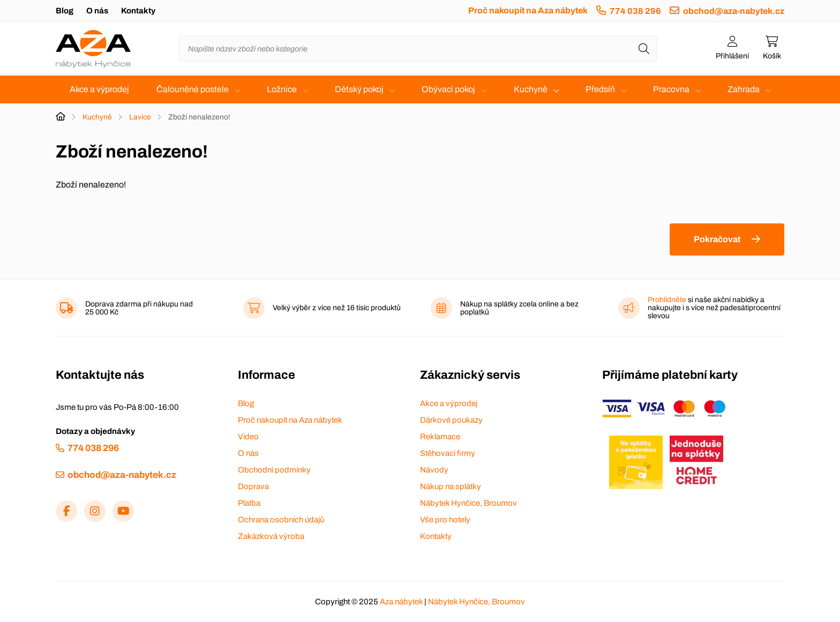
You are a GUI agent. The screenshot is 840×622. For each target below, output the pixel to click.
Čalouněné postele (193, 89)
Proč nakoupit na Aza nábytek (528, 10)
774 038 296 (635, 11)
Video (248, 437)
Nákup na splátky (451, 486)
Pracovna (671, 89)
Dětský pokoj (359, 89)
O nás (97, 11)
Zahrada (744, 89)
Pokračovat (717, 239)
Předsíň (600, 89)
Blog (65, 11)
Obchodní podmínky (274, 470)
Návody (434, 470)
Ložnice (282, 89)
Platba (249, 503)
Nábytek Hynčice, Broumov (468, 503)
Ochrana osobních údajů (281, 520)
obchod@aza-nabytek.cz (734, 11)
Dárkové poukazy (451, 420)
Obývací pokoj (448, 89)
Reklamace (440, 437)
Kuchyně (531, 89)
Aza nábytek (401, 602)
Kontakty (138, 11)
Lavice (140, 117)
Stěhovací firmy (448, 453)
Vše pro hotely (445, 520)
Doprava (253, 486)
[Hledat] (644, 49)
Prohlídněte (667, 300)
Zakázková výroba (271, 536)
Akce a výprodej (99, 89)
